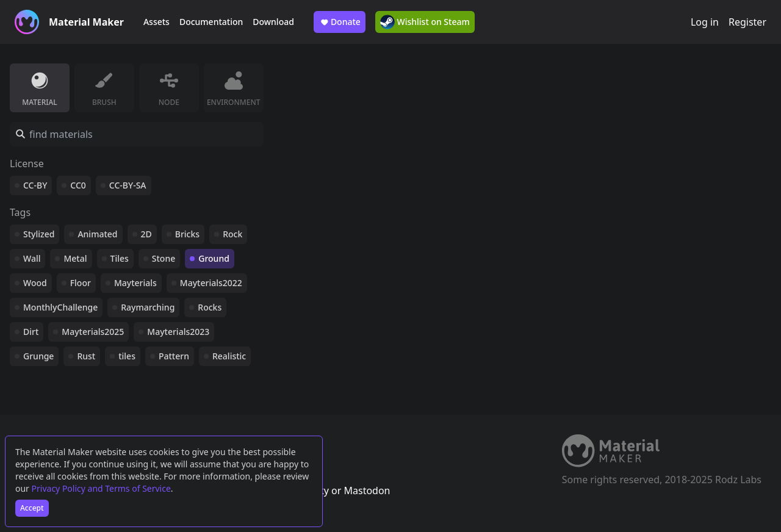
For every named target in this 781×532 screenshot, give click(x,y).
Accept (32, 508)
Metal (75, 258)
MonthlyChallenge (60, 307)
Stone (164, 258)
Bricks (187, 234)
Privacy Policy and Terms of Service (101, 488)
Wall (32, 258)
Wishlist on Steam (425, 22)
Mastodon (367, 491)
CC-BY (35, 185)
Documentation (211, 22)
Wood (35, 283)
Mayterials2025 (93, 332)
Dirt (31, 332)
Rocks (210, 307)
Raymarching (148, 307)
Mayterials (135, 283)
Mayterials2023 (178, 332)
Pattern (174, 356)
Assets (157, 22)
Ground (214, 258)
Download (273, 22)
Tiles (120, 258)
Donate (340, 22)
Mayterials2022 (211, 283)
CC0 (78, 185)
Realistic (229, 356)
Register (747, 22)
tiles (127, 356)
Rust (86, 356)
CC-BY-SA (128, 185)
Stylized (39, 234)
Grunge (38, 356)
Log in (705, 22)
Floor (81, 283)
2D (146, 234)
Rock (232, 234)
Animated (97, 234)
